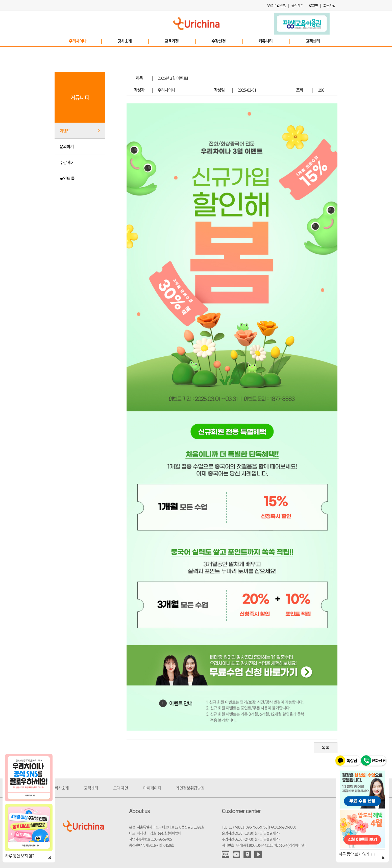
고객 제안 (121, 788)
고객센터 (313, 41)
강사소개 (133, 41)
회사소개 (62, 788)
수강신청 (227, 41)
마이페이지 (152, 788)
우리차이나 (85, 41)
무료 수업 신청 (277, 5)
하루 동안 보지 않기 (23, 856)
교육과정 (180, 41)
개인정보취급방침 (190, 788)
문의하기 (67, 146)
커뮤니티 (274, 41)
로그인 (313, 5)
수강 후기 (67, 162)
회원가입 (329, 5)
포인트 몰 (67, 178)
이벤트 (65, 130)
